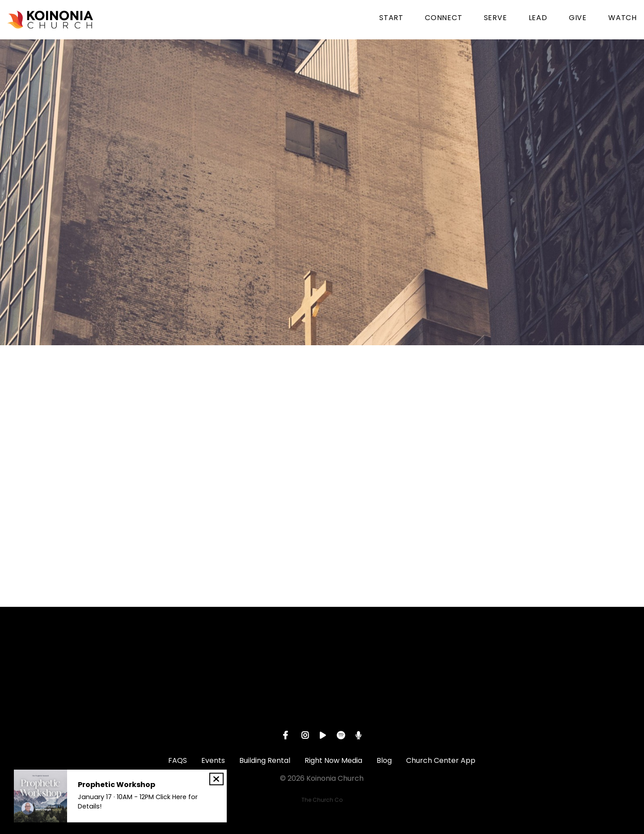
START (391, 19)
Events (213, 760)
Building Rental (265, 760)
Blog (384, 760)
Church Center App (441, 760)
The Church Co (322, 800)
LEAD (538, 19)
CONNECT (444, 19)
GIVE (578, 19)
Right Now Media (333, 760)
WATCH (623, 19)
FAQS (178, 760)
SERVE (496, 19)
